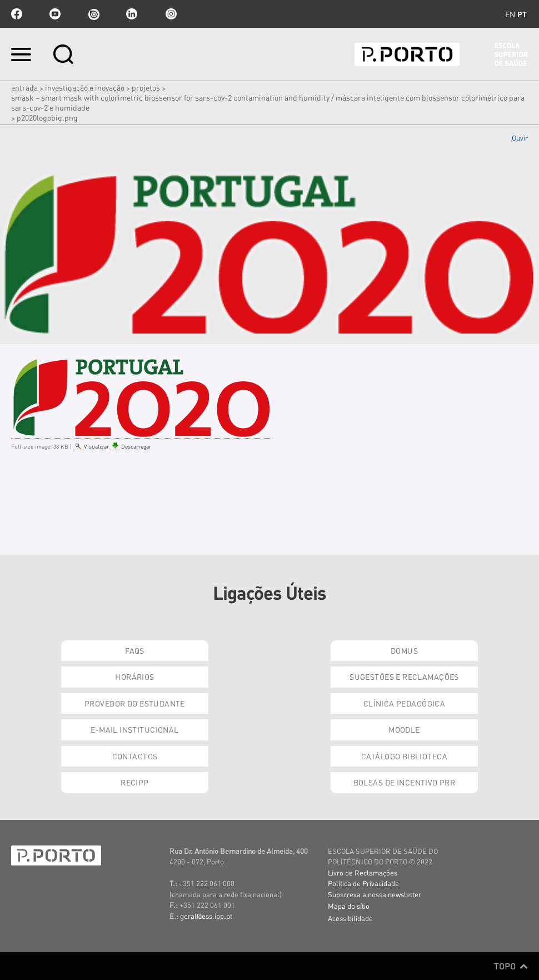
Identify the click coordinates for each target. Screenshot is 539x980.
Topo (511, 966)
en (510, 14)
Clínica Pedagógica (405, 703)
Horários (134, 676)
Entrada (24, 87)
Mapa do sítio (349, 906)
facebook (17, 14)
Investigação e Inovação (85, 87)
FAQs (135, 650)
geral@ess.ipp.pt (206, 916)
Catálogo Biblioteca (404, 756)
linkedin (132, 14)
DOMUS (404, 650)
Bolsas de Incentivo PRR (405, 782)
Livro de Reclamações (363, 872)
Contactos (135, 756)
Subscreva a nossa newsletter (375, 894)
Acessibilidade (350, 918)
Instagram (170, 14)
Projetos (146, 87)
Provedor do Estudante (135, 703)
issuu (93, 14)
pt (522, 14)
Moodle (404, 729)
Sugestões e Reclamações (404, 676)
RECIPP (135, 782)
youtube (55, 14)
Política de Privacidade (363, 883)
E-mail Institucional (134, 729)
